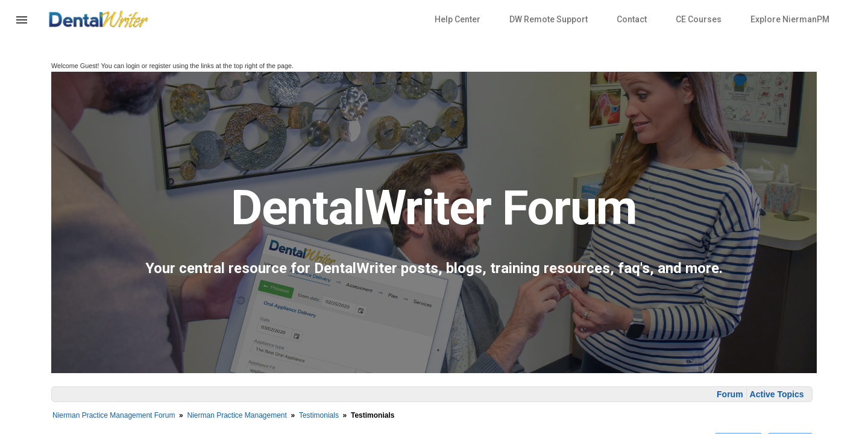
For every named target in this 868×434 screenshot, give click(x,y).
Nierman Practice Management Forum (114, 415)
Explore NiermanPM (790, 19)
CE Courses (699, 19)
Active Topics (777, 394)
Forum (730, 394)
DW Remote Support (549, 19)
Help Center (458, 19)
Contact (632, 19)
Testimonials (319, 415)
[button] (22, 27)
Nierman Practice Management (237, 415)
